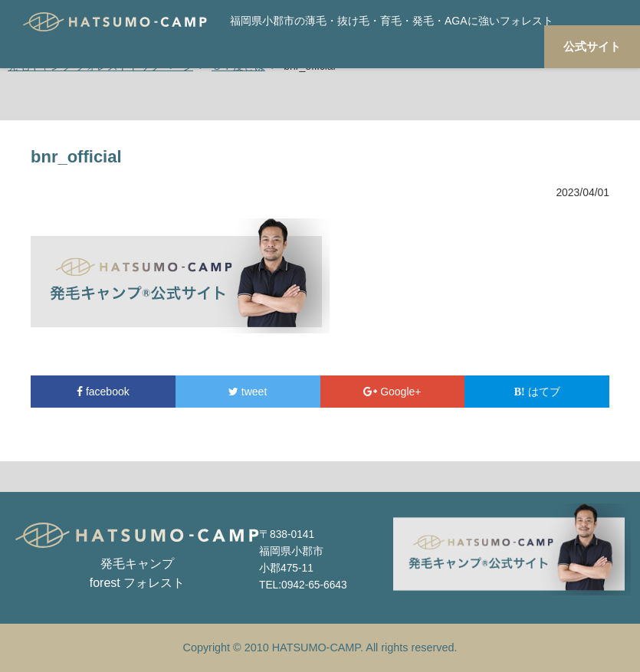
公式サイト (592, 47)
